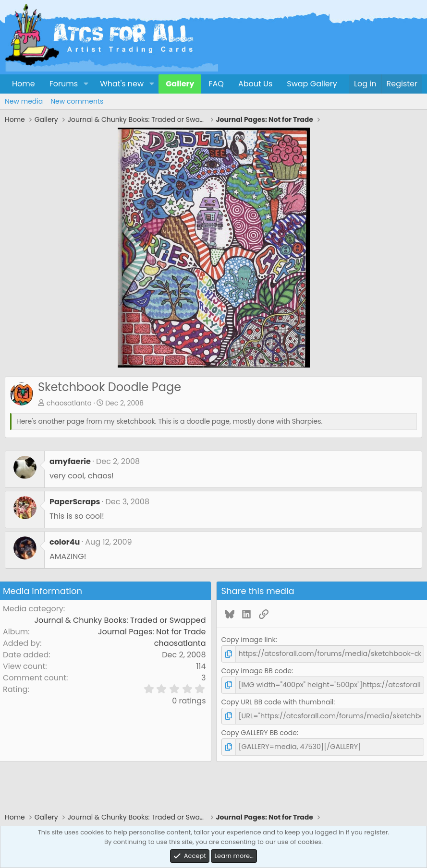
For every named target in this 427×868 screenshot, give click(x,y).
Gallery (180, 84)
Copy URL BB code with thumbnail (278, 701)
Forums (64, 84)
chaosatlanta (69, 403)
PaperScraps (75, 502)
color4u (65, 542)
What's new (122, 84)
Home (24, 84)
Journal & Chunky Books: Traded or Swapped (120, 620)
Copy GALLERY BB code (259, 732)
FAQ (216, 84)
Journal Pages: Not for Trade (152, 632)
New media (24, 101)
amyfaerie (70, 461)
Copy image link (249, 640)
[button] (86, 84)
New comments (77, 101)
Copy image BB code (257, 670)
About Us (255, 84)
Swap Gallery (312, 84)
